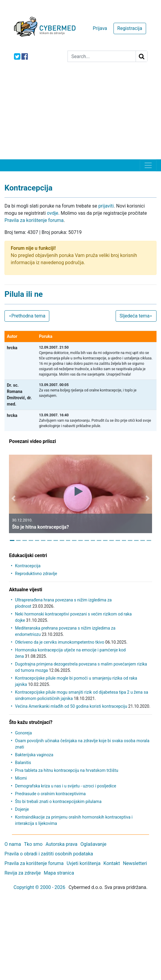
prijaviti (106, 206)
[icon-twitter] (17, 56)
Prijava (100, 28)
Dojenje (22, 809)
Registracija (130, 28)
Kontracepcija (28, 566)
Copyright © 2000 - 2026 (39, 887)
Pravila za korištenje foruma (34, 220)
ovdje (53, 213)
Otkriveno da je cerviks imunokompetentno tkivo (60, 642)
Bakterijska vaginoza (34, 755)
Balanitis (23, 763)
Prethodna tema (27, 316)
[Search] (102, 56)
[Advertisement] (80, 114)
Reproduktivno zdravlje (36, 574)
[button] (13, 498)
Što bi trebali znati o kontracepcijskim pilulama (58, 801)
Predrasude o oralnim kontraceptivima (50, 794)
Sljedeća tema (136, 316)
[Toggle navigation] (148, 165)
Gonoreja (23, 733)
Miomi (21, 778)
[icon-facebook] (25, 56)
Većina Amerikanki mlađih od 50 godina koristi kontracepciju (71, 706)
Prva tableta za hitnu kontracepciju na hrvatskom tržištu (67, 770)
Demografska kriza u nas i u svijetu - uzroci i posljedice (66, 786)
